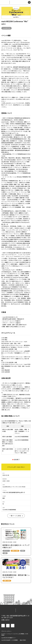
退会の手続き (23, 640)
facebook (3, 626)
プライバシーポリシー (6, 631)
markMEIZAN (6, 28)
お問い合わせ (5, 620)
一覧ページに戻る (15, 516)
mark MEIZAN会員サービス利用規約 (10, 640)
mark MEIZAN (5, 2)
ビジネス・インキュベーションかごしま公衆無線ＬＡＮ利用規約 (15, 634)
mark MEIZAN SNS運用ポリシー (9, 638)
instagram (13, 626)
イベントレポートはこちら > (16, 467)
